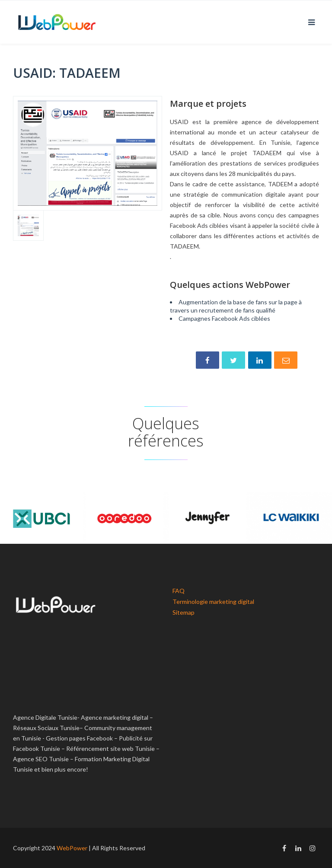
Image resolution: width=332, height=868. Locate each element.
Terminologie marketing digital (213, 602)
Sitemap (184, 612)
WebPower (72, 848)
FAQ (179, 591)
